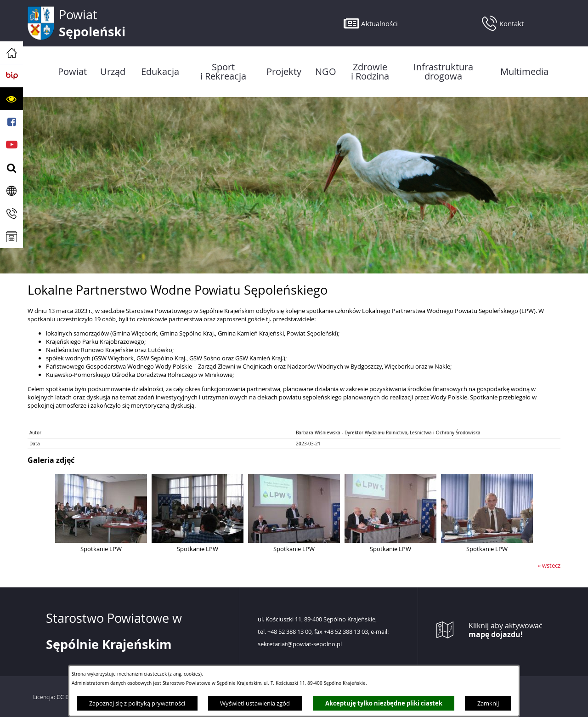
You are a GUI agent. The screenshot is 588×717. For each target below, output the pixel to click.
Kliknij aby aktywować (506, 630)
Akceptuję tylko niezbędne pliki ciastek (384, 703)
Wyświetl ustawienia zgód (255, 703)
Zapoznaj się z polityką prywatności (137, 703)
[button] (11, 99)
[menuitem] (72, 72)
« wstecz (549, 565)
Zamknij (488, 703)
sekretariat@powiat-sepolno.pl (300, 644)
